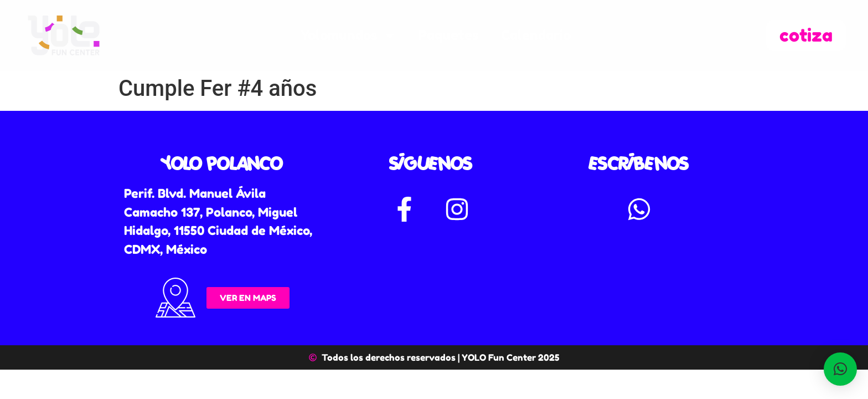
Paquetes (449, 35)
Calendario (536, 35)
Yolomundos (348, 35)
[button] (840, 369)
